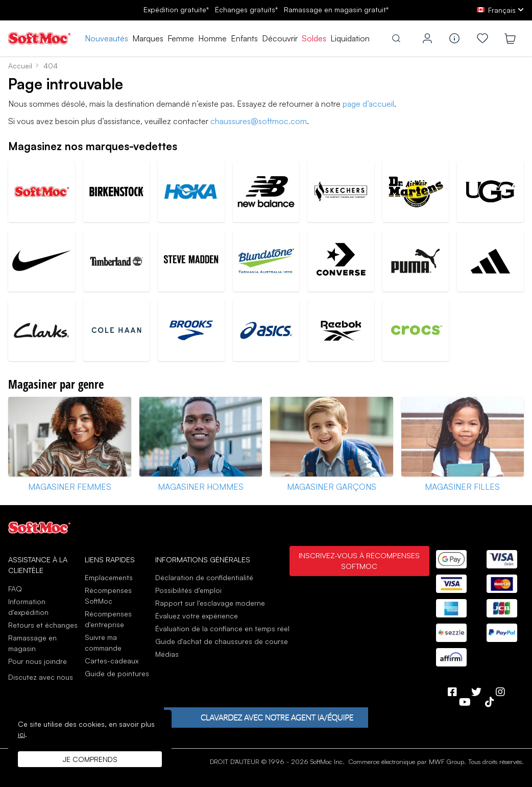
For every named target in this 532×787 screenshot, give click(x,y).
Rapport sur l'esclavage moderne (210, 603)
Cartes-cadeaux (112, 661)
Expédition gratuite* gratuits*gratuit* (266, 9)
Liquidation (350, 38)
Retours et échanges (43, 625)
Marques (148, 38)
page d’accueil (368, 104)
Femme (181, 38)
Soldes (314, 38)
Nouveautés (106, 38)
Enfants (244, 38)
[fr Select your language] (500, 10)
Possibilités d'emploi (188, 590)
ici (21, 734)
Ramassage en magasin (32, 643)
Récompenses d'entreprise (108, 619)
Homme (212, 38)
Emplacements (109, 577)
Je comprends (90, 759)
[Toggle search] (396, 38)
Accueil (20, 66)
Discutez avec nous (41, 677)
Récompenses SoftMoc (108, 595)
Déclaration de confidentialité (204, 577)
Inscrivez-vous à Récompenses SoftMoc (359, 561)
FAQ (15, 589)
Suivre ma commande (103, 642)
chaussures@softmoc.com (259, 121)
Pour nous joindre (38, 661)
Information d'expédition (28, 607)
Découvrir (280, 38)
